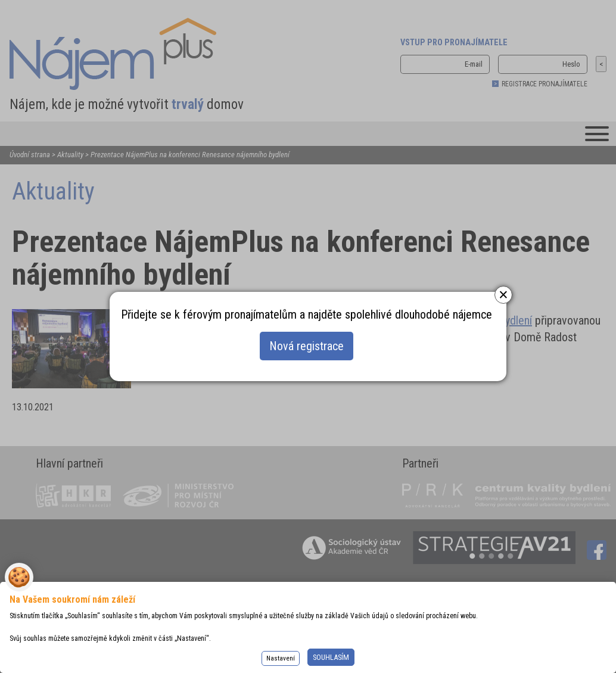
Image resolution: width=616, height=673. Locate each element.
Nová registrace (307, 346)
